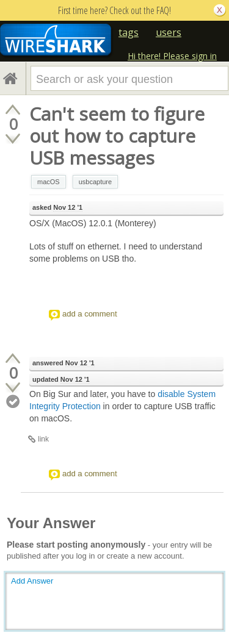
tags (129, 32)
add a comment (90, 314)
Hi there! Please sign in (172, 56)
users (169, 32)
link (43, 439)
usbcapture (95, 182)
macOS (49, 182)
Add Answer (32, 581)
